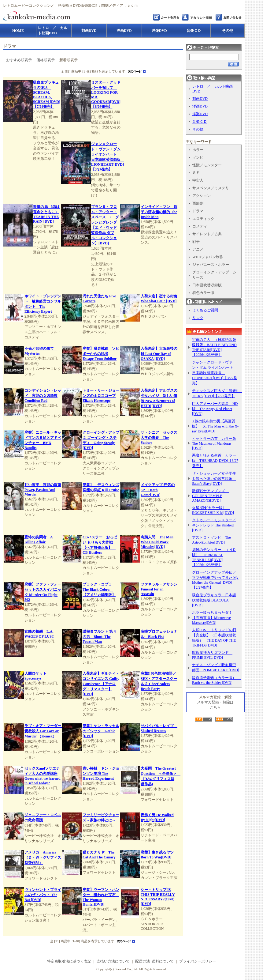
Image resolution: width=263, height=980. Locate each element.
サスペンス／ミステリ (211, 188)
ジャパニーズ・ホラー (211, 265)
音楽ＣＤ (200, 122)
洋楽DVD (200, 114)
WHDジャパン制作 (208, 257)
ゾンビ (198, 157)
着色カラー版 (203, 293)
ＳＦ (196, 173)
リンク (198, 318)
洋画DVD (200, 106)
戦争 (196, 242)
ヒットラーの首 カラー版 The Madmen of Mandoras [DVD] (214, 443)
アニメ (198, 249)
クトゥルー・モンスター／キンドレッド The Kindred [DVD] (214, 525)
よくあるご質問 (205, 310)
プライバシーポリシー (198, 961)
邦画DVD (200, 99)
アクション (202, 196)
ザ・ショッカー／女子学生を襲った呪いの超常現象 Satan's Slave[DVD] (214, 479)
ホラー (198, 150)
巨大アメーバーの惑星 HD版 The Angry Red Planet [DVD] (215, 409)
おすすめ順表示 (19, 60)
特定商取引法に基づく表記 (69, 961)
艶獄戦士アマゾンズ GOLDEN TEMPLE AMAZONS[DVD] (210, 496)
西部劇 (198, 203)
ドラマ (198, 211)
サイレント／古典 (207, 234)
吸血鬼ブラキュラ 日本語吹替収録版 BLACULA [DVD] (214, 600)
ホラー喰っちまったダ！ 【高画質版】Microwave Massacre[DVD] (214, 618)
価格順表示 (46, 60)
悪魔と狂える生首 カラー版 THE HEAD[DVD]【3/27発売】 (215, 461)
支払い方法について (113, 961)
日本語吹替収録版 (207, 285)
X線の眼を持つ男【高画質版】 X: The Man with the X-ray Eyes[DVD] (215, 426)
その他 (198, 129)
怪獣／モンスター (207, 165)
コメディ (200, 226)
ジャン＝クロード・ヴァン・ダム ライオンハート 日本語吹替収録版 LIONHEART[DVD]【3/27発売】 (215, 373)
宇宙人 (198, 180)
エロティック (203, 219)
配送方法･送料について (154, 961)
